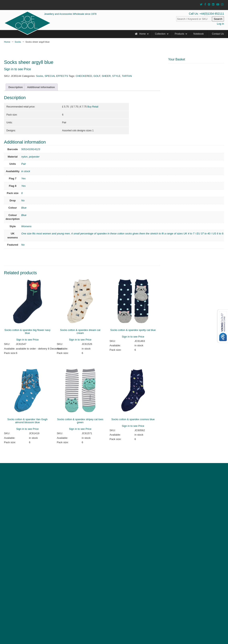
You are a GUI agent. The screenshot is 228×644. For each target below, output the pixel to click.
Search (218, 19)
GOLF (97, 76)
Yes (23, 178)
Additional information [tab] (41, 87)
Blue (24, 208)
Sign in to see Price (17, 69)
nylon (24, 157)
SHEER (106, 76)
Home (7, 42)
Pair (24, 164)
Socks (18, 42)
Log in (220, 24)
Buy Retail (93, 107)
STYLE (116, 76)
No (23, 200)
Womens (26, 226)
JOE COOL (27, 23)
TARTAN (127, 76)
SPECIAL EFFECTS (56, 76)
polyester (34, 157)
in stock (26, 171)
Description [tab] (16, 87)
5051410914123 (31, 149)
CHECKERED (84, 76)
